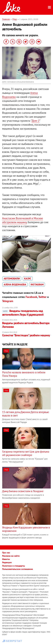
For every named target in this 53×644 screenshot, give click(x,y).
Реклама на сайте (11, 556)
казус (28, 279)
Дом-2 (36, 121)
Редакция (7, 562)
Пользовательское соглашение (17, 569)
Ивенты (6, 559)
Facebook (31, 297)
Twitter (42, 297)
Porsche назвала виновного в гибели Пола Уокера (24, 374)
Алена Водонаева (15, 284)
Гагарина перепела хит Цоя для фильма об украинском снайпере (26, 453)
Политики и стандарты (13, 566)
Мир (15, 19)
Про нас (6, 553)
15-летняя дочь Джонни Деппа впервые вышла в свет (26, 414)
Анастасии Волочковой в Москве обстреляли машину (23, 220)
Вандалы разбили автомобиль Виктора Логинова (26, 325)
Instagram (37, 284)
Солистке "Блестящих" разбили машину (26, 335)
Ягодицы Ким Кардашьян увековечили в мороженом (26, 529)
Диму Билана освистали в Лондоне (23, 491)
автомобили (12, 279)
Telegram (8, 301)
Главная (6, 19)
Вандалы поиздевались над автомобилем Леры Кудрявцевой (23, 313)
